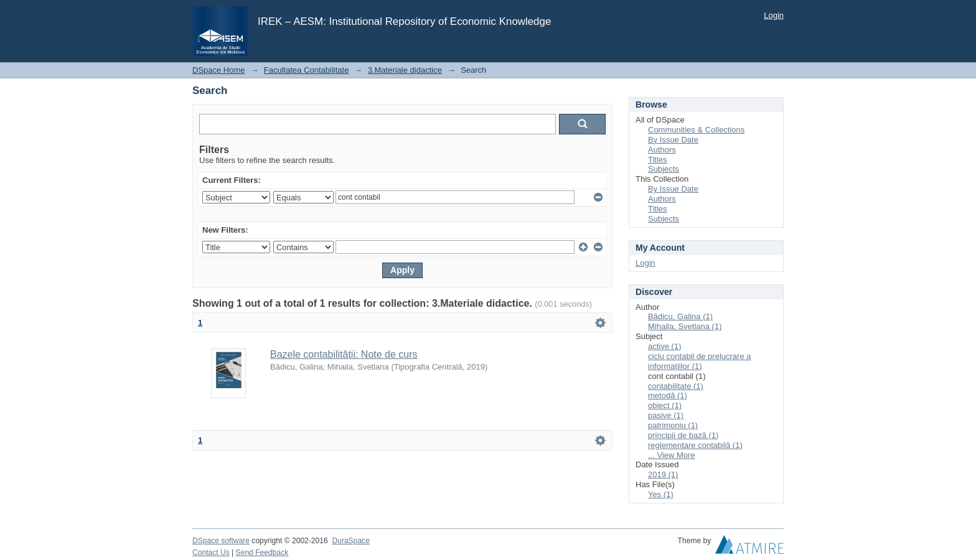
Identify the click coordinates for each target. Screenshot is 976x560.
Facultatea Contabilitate (307, 70)
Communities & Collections (696, 130)
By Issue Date (673, 140)
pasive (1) (666, 415)
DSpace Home (219, 70)
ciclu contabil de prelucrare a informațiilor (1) (699, 361)
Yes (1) (661, 494)
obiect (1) (665, 405)
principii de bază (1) (683, 435)
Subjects (664, 169)
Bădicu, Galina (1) (680, 316)
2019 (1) (663, 474)
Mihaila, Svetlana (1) (685, 326)
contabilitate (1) (676, 386)
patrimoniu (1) (673, 425)
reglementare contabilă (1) (695, 445)
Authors (662, 150)
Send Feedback (262, 553)
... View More (672, 455)
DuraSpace (350, 541)
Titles (658, 160)
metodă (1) (668, 395)
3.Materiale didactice (405, 70)
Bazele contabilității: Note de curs (344, 354)
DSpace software (221, 541)
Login (774, 15)
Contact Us (211, 553)
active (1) (664, 346)
